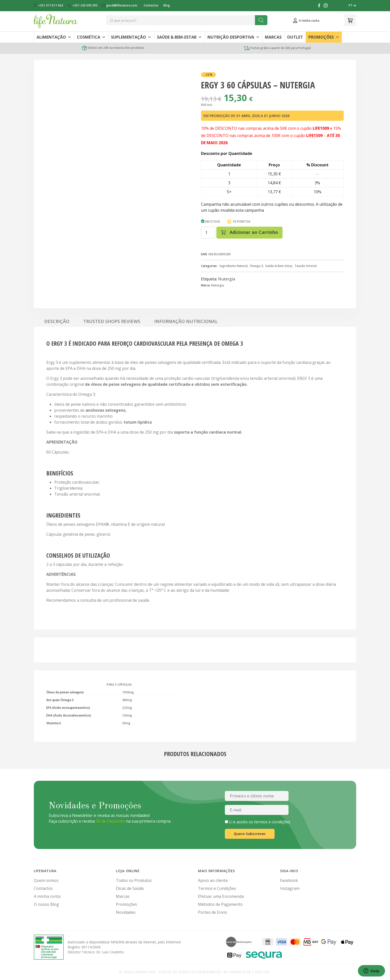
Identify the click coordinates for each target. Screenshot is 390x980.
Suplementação (131, 37)
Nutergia (227, 279)
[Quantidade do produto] (208, 233)
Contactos (151, 5)
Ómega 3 (256, 266)
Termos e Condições (217, 888)
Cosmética (91, 37)
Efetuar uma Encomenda (221, 896)
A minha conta (47, 896)
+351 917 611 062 (49, 5)
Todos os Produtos (134, 880)
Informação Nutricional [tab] (186, 321)
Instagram (290, 888)
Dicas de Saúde (130, 888)
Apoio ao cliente (213, 880)
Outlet (295, 37)
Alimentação (54, 37)
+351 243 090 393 (83, 5)
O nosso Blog (46, 904)
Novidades (126, 912)
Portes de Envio (213, 912)
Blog (167, 5)
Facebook (289, 880)
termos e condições (272, 822)
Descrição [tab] (57, 321)
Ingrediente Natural (234, 266)
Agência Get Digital (250, 972)
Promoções (324, 37)
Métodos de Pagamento (220, 904)
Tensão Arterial (306, 266)
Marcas (273, 37)
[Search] (261, 20)
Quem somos (46, 880)
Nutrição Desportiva (234, 37)
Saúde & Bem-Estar (179, 37)
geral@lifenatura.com (120, 5)
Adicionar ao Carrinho (249, 232)
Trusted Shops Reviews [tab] (112, 321)
